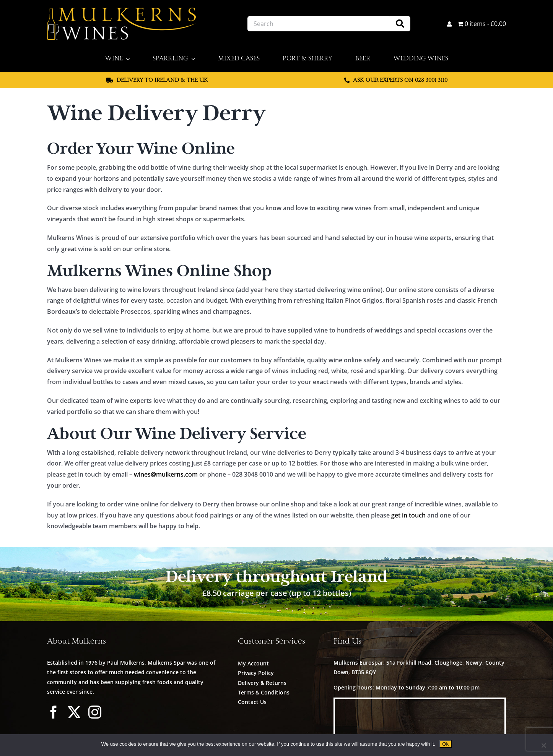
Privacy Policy (256, 673)
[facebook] (54, 712)
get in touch (408, 515)
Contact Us (252, 702)
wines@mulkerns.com (166, 474)
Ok (445, 744)
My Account (253, 663)
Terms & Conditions (264, 692)
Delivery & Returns (262, 683)
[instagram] (95, 712)
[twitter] (74, 712)
